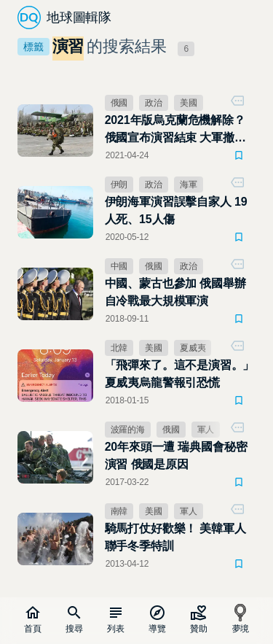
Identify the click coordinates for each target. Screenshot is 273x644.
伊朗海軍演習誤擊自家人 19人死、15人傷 (176, 210)
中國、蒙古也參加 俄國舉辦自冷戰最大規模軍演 (175, 292)
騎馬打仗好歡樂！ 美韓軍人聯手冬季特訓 (175, 537)
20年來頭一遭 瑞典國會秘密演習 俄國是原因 (176, 455)
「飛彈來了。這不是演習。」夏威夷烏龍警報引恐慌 (180, 374)
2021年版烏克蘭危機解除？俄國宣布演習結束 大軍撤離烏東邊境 (175, 130)
